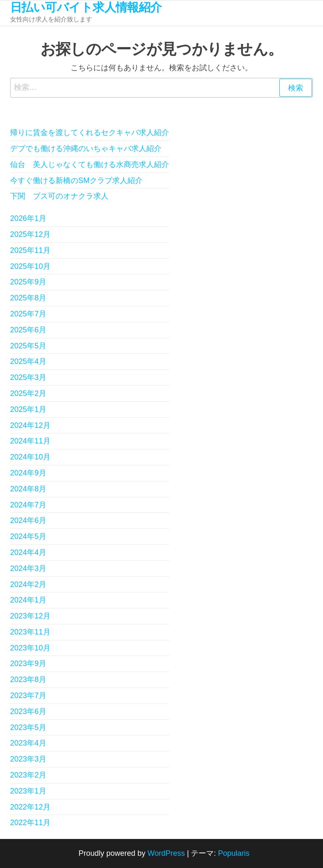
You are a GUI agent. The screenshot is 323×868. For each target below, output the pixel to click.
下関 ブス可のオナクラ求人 (59, 196)
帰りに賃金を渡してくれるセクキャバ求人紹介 (90, 133)
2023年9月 (28, 664)
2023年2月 (28, 775)
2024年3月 (28, 568)
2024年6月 (28, 520)
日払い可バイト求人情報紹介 (86, 7)
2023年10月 (30, 648)
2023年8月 (28, 680)
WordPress (166, 853)
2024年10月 (30, 457)
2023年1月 (28, 791)
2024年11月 (30, 441)
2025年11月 (30, 250)
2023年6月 (28, 711)
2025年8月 (28, 298)
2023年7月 (28, 695)
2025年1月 (28, 409)
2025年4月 (28, 361)
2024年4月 (28, 552)
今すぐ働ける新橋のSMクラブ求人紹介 (76, 181)
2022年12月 (30, 807)
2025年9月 (28, 282)
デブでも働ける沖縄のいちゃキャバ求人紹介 (86, 149)
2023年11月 (30, 632)
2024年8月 (28, 489)
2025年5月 (28, 346)
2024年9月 (28, 473)
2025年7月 (28, 314)
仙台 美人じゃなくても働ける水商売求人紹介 (90, 165)
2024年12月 (30, 425)
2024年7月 (28, 505)
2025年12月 (30, 234)
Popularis (234, 853)
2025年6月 (28, 330)
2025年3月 (28, 377)
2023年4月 (28, 743)
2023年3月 (28, 759)
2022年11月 (30, 823)
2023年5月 (28, 727)
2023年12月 (30, 616)
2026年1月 (28, 218)
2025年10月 (30, 266)
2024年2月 (28, 584)
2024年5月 (28, 536)
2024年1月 (28, 600)
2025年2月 (28, 393)
